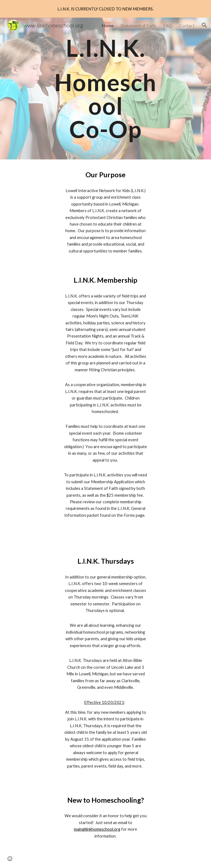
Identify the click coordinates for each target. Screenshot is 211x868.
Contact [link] (187, 25)
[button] (204, 25)
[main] (105, 89)
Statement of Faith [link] (138, 25)
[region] (105, 9)
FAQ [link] (168, 25)
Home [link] (108, 25)
